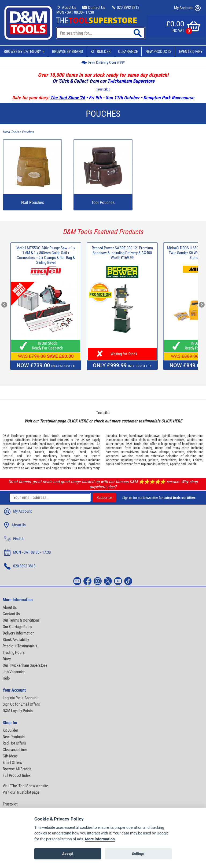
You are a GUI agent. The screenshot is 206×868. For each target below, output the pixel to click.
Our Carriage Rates (17, 627)
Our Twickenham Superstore (25, 665)
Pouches (28, 132)
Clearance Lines (15, 750)
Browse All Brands (17, 769)
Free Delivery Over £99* (103, 62)
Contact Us (94, 8)
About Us (66, 8)
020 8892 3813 (125, 8)
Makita (25, 452)
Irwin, (137, 448)
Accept (68, 854)
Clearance (128, 52)
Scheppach (23, 460)
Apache (175, 464)
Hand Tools (11, 132)
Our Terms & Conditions (21, 620)
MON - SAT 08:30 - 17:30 (75, 12)
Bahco (159, 448)
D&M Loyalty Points (18, 711)
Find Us (14, 539)
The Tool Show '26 (68, 98)
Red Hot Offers (14, 743)
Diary (7, 659)
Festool (8, 456)
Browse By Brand (68, 52)
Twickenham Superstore (131, 81)
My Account (187, 8)
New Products (158, 52)
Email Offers (12, 763)
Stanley (147, 448)
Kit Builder (101, 52)
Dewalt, (40, 452)
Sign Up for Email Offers (21, 704)
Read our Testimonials (20, 646)
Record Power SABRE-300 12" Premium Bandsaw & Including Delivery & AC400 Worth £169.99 (122, 253)
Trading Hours (14, 652)
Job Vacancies (14, 672)
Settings (138, 854)
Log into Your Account (20, 698)
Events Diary (191, 52)
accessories (85, 444)
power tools (29, 444)
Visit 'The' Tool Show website (25, 786)
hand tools (47, 444)
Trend (82, 452)
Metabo (68, 452)
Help (6, 678)
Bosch (53, 452)
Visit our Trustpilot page (21, 792)
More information (100, 839)
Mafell (95, 452)
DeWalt (191, 464)
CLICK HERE (78, 421)
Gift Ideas (10, 756)
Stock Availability (16, 640)
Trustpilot (103, 89)
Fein (28, 456)
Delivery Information (19, 633)
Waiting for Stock (122, 354)
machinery (63, 444)
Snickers (162, 464)
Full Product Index (17, 775)
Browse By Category (25, 52)
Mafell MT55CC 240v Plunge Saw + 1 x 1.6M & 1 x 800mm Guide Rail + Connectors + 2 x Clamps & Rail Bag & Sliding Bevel (46, 255)
